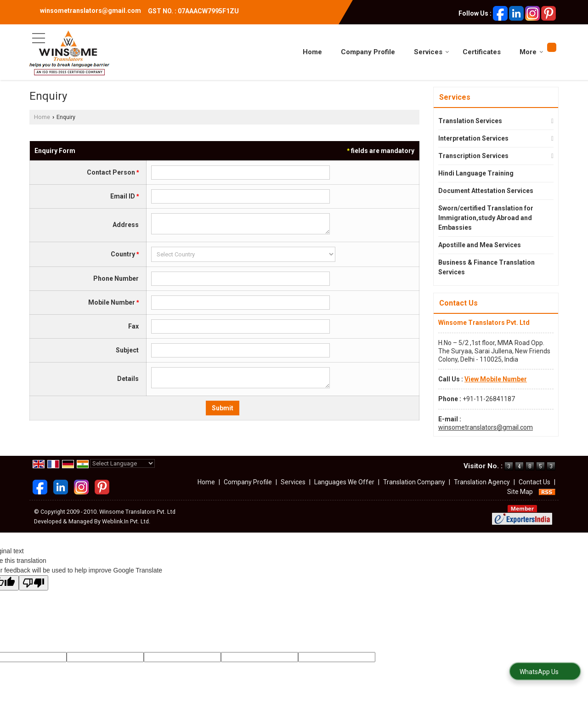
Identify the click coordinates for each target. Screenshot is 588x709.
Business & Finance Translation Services (486, 267)
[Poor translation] (34, 583)
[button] (496, 379)
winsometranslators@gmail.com (90, 11)
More (531, 52)
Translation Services (470, 121)
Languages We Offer (344, 482)
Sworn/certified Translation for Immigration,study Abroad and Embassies (486, 218)
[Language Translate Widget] (122, 463)
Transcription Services (473, 156)
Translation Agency (482, 482)
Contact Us (534, 482)
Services (432, 52)
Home (312, 52)
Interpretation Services (473, 138)
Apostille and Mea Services (480, 245)
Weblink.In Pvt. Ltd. (126, 521)
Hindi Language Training (476, 173)
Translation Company (414, 482)
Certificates (482, 52)
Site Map (520, 492)
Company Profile (368, 52)
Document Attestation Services (486, 191)
